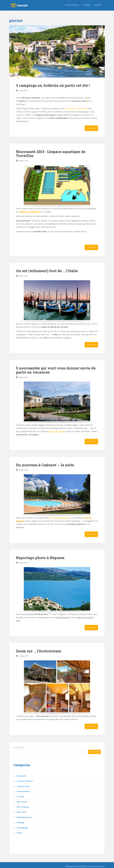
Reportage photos (24, 817)
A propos (87, 5)
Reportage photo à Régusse (40, 558)
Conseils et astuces (25, 781)
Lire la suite (91, 128)
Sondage (20, 822)
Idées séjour (22, 802)
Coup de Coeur (23, 786)
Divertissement (23, 791)
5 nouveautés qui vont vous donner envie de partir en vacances (56, 370)
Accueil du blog (72, 5)
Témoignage (22, 828)
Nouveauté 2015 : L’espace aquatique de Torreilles (51, 154)
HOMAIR (98, 5)
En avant (20, 797)
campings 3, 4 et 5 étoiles (77, 108)
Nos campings (23, 807)
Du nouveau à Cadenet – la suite (45, 465)
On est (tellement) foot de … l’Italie (47, 271)
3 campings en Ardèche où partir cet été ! (53, 85)
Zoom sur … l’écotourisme (39, 651)
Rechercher (19, 747)
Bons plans (21, 776)
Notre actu (21, 812)
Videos (19, 833)
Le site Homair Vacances (96, 866)
